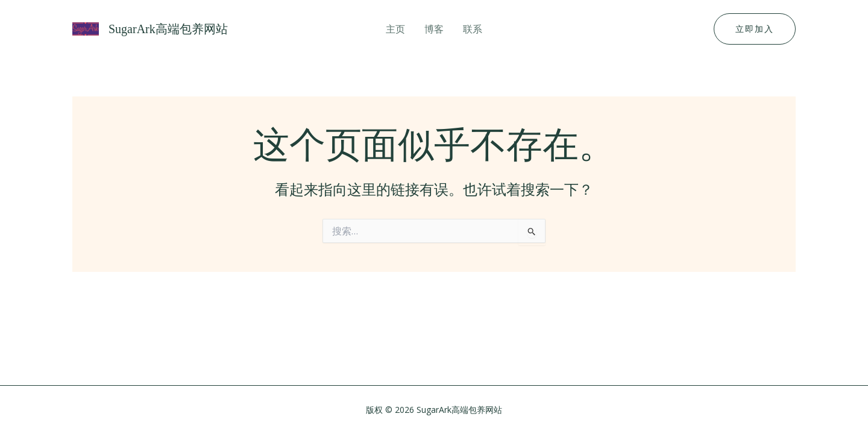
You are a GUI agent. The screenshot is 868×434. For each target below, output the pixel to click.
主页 (395, 29)
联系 (473, 29)
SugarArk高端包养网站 (168, 29)
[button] (755, 29)
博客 (434, 29)
